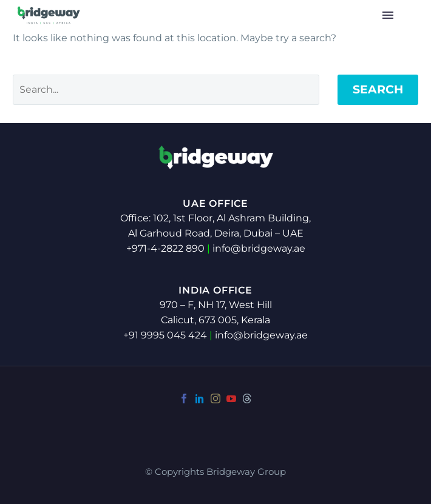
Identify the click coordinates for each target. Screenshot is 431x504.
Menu (388, 15)
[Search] (166, 90)
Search (378, 89)
